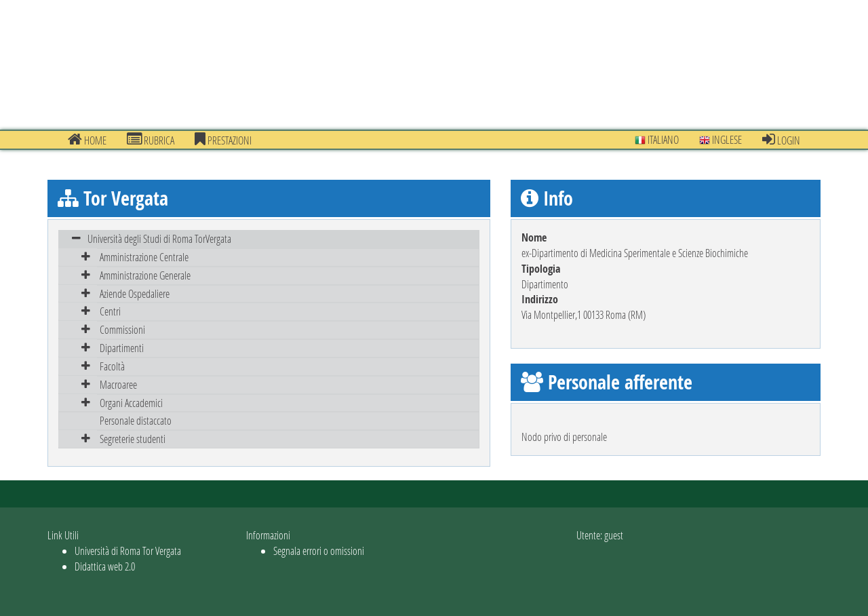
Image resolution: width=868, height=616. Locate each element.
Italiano (657, 139)
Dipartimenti (122, 348)
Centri (110, 311)
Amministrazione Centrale (144, 257)
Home (87, 140)
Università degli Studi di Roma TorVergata (159, 238)
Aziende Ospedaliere (135, 293)
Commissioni (122, 329)
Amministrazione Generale (145, 275)
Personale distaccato (136, 420)
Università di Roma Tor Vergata (128, 551)
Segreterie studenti (133, 439)
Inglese (721, 139)
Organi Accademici (131, 403)
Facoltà (112, 366)
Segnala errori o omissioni (319, 551)
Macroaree (118, 384)
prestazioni (223, 140)
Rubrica (151, 140)
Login (781, 140)
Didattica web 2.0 (105, 566)
